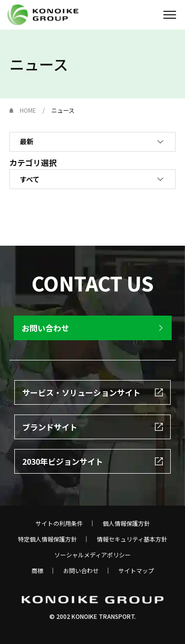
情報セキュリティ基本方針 (132, 539)
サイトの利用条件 (59, 523)
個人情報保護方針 (126, 523)
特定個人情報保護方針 (47, 539)
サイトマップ (136, 571)
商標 (37, 571)
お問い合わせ (81, 571)
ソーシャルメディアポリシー (92, 555)
